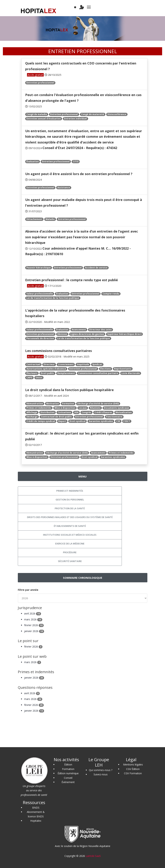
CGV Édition (133, 769)
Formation (68, 404)
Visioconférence (117, 114)
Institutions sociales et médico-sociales (70, 535)
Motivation (53, 404)
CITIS (76, 162)
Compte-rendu (111, 294)
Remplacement (66, 373)
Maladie (50, 219)
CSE (118, 421)
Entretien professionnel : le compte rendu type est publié (72, 280)
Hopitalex (36, 821)
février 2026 (34, 625)
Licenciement (66, 364)
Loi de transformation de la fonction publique (53, 298)
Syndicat (97, 364)
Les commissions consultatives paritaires (58, 351)
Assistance (64, 188)
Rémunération (35, 404)
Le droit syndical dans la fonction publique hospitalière (69, 390)
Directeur (49, 364)
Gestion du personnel (70, 500)
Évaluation (33, 162)
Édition (68, 764)
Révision (62, 334)
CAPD (29, 378)
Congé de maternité (93, 114)
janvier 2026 (34, 631)
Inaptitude (83, 364)
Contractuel (33, 364)
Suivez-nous (101, 774)
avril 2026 (33, 613)
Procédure (70, 552)
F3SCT (127, 421)
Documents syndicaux (116, 408)
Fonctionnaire (114, 417)
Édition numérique (68, 773)
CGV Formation (133, 773)
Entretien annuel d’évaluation (44, 119)
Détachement (34, 219)
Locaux (83, 408)
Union (39, 378)
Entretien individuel (75, 119)
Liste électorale (131, 373)
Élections (106, 369)
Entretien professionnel (40, 83)
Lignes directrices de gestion (87, 334)
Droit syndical (77, 421)
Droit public (47, 373)
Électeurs (32, 373)
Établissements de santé (70, 526)
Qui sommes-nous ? (101, 770)
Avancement (79, 330)
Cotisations (64, 412)
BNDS (36, 808)
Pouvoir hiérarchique (39, 268)
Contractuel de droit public (56, 417)
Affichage (32, 412)
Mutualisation (124, 412)
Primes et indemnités (39, 408)
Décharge (32, 417)
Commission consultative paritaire (98, 373)
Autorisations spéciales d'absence (46, 369)
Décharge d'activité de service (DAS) (98, 404)
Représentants (123, 369)
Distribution (48, 412)
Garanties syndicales (101, 421)
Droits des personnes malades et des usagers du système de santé (70, 517)
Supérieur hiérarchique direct (124, 334)
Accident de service (96, 268)
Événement (68, 782)
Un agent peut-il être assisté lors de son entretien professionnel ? (79, 174)
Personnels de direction (40, 338)
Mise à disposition (65, 408)
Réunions (95, 408)
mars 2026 (33, 619)
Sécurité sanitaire (70, 561)
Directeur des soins (100, 330)
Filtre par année (28, 590)
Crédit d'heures (103, 412)
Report (62, 421)
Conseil (68, 778)
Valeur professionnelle (40, 294)
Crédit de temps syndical (41, 421)
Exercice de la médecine (70, 544)
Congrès (86, 412)
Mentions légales (133, 764)
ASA (76, 412)
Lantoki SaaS (93, 856)
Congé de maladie (37, 114)
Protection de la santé (70, 508)
